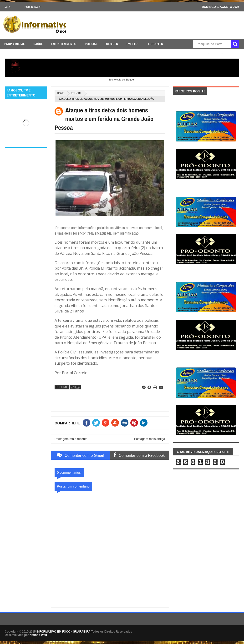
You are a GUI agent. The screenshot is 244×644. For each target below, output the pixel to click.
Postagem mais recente (71, 439)
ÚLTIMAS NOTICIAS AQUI (188, 53)
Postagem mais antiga (149, 439)
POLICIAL (91, 44)
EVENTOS (133, 44)
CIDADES (112, 44)
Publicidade (33, 7)
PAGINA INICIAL (15, 44)
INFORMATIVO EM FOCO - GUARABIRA (63, 632)
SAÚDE (38, 44)
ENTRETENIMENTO (64, 44)
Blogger (130, 80)
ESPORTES (155, 44)
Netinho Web (38, 635)
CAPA (7, 7)
